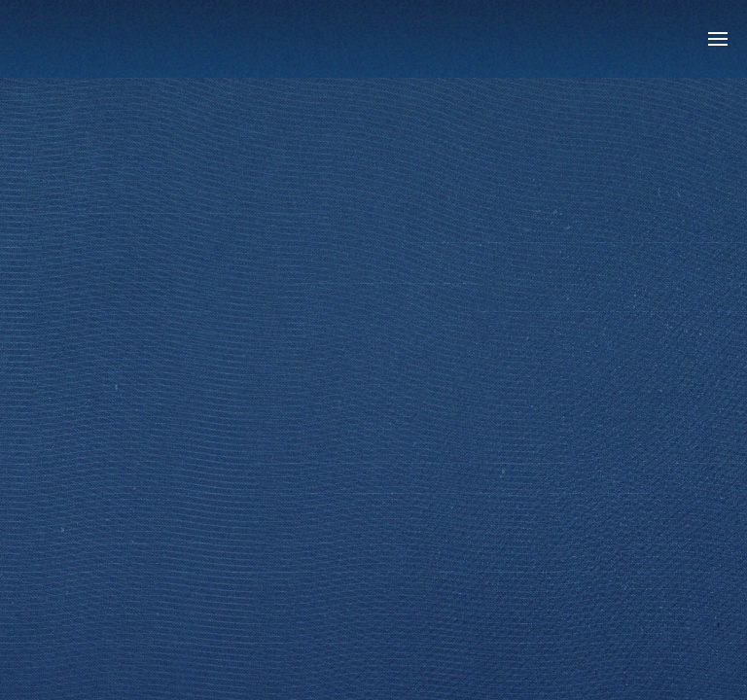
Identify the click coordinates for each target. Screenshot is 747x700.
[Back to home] (141, 39)
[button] (718, 39)
